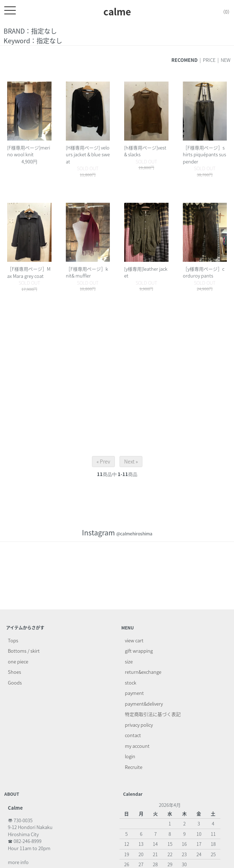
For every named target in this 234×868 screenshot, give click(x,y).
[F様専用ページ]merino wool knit (29, 151)
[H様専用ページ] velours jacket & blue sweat (88, 155)
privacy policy (139, 725)
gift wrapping (139, 651)
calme (117, 11)
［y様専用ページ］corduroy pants (204, 272)
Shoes (14, 672)
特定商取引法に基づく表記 (153, 714)
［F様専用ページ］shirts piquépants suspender (204, 155)
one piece (18, 661)
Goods (15, 683)
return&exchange (143, 672)
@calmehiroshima (134, 534)
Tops (13, 640)
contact (133, 735)
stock (131, 683)
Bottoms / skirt (24, 651)
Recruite (134, 767)
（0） (221, 12)
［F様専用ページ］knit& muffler (87, 272)
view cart (134, 640)
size (129, 661)
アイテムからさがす (25, 628)
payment (134, 693)
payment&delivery (144, 704)
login (130, 756)
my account (137, 746)
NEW (226, 60)
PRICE (209, 60)
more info (18, 862)
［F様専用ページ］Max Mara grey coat (29, 272)
